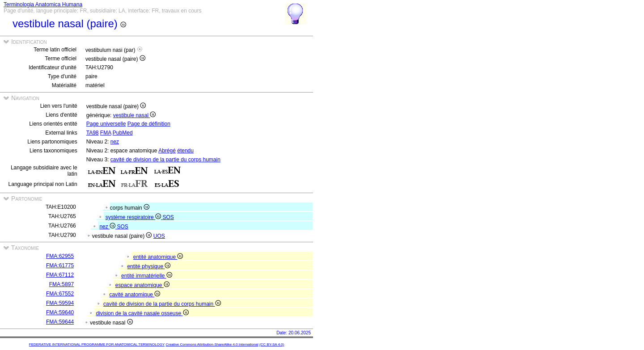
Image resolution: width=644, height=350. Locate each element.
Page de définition (149, 124)
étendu (185, 151)
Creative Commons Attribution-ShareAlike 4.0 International (212, 344)
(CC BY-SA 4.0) (272, 344)
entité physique (149, 266)
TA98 (93, 133)
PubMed (123, 133)
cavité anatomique (135, 295)
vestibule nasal (135, 115)
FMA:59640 (60, 312)
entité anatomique (158, 257)
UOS (159, 236)
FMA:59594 (60, 303)
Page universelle (106, 124)
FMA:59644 (60, 322)
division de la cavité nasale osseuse (142, 313)
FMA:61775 (60, 266)
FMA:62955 (60, 256)
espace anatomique (142, 285)
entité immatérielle (147, 276)
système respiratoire (134, 217)
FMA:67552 (60, 294)
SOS (168, 217)
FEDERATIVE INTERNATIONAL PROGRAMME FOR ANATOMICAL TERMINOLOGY (97, 344)
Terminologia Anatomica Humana (43, 4)
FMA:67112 (60, 275)
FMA (106, 133)
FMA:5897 (61, 284)
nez (115, 142)
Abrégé (167, 151)
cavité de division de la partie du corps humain (165, 160)
